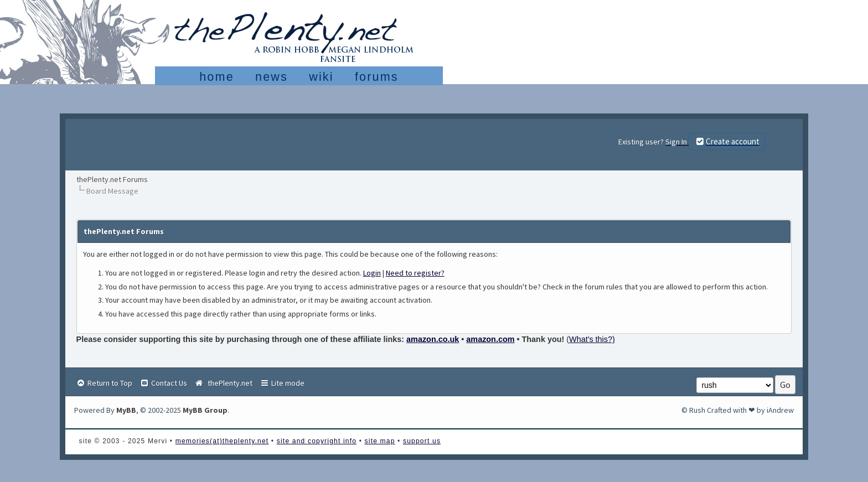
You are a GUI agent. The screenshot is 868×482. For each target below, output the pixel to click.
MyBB (126, 410)
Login (372, 273)
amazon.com (490, 339)
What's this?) (592, 339)
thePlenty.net (223, 383)
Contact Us (163, 383)
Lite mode (282, 383)
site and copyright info (317, 441)
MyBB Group (205, 410)
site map (380, 441)
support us (422, 441)
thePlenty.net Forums (112, 179)
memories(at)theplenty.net (222, 441)
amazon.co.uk (433, 339)
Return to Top (104, 383)
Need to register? (415, 273)
